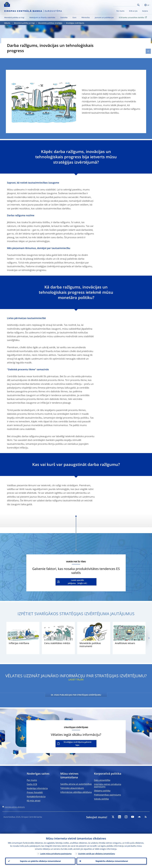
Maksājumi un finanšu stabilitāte (42, 17)
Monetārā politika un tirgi (14, 17)
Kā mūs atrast (34, 801)
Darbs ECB (32, 784)
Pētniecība (86, 17)
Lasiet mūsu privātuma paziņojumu (56, 854)
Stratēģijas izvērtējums (75, 23)
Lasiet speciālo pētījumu (76, 582)
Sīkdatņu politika (102, 791)
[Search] (125, 5)
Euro (74, 17)
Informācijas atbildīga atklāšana (76, 792)
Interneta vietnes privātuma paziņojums (108, 785)
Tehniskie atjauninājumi (72, 788)
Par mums (120, 11)
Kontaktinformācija (36, 796)
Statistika (64, 17)
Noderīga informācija (37, 788)
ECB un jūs (133, 11)
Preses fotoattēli (35, 792)
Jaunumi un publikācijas (104, 17)
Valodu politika (101, 799)
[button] (142, 5)
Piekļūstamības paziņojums (108, 795)
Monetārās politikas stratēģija (50, 23)
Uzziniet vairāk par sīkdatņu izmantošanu (97, 854)
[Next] (149, 638)
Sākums (7, 23)
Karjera (145, 11)
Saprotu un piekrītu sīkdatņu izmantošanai (40, 861)
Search (138, 5)
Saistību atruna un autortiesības (76, 784)
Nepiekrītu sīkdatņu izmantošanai (112, 861)
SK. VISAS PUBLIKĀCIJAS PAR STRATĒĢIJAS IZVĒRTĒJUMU (76, 695)
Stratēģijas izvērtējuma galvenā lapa (77, 744)
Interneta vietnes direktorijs (15, 807)
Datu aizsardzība (102, 780)
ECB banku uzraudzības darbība (133, 17)
